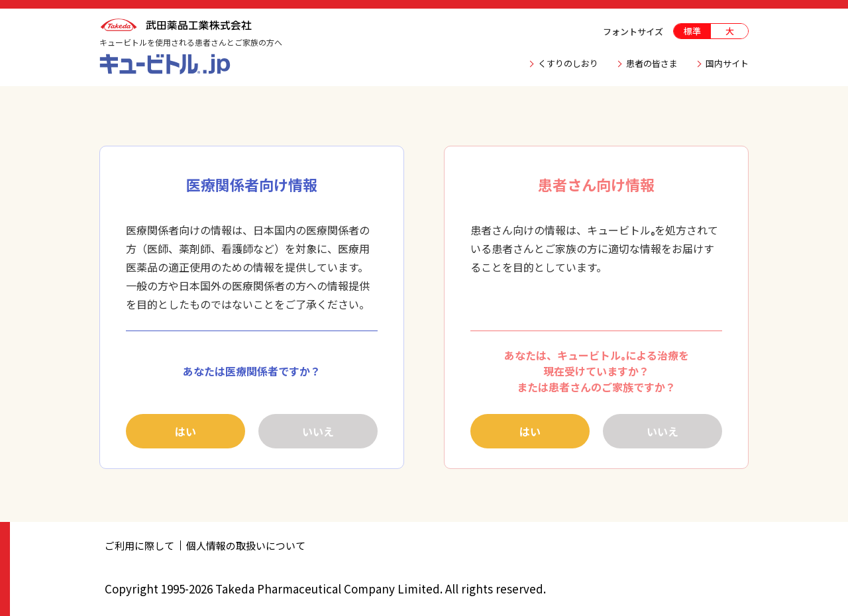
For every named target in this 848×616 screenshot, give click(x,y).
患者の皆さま (652, 63)
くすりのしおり (568, 63)
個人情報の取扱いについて (246, 545)
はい (185, 431)
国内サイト (727, 63)
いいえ (318, 431)
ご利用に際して (139, 545)
